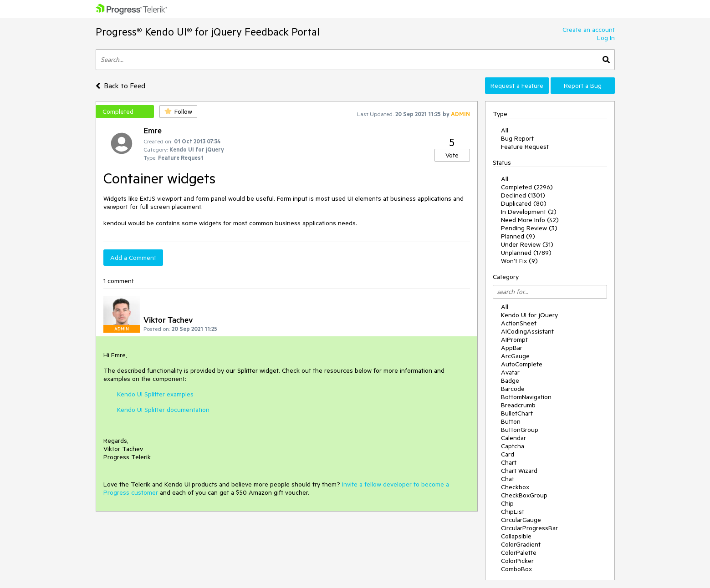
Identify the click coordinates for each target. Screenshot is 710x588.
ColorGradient (521, 544)
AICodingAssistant (527, 331)
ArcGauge (515, 356)
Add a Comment (133, 258)
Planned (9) (518, 236)
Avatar (510, 372)
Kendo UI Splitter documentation (163, 410)
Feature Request (525, 147)
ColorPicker (517, 561)
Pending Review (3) (529, 228)
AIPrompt (514, 340)
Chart (509, 462)
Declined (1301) (523, 195)
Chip (507, 503)
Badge (510, 380)
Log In (606, 38)
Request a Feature (517, 86)
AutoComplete (522, 364)
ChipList (513, 512)
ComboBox (516, 569)
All (505, 130)
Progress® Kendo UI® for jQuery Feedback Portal (208, 32)
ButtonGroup (520, 430)
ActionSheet (519, 323)
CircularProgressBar (529, 528)
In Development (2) (529, 212)
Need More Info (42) (530, 220)
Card (508, 454)
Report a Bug (583, 86)
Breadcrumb (518, 405)
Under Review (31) (527, 244)
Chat (508, 479)
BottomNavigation (526, 397)
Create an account (589, 30)
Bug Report (517, 138)
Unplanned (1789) (526, 253)
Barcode (513, 389)
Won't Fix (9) (519, 261)
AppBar (512, 348)
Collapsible (516, 536)
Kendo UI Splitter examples (155, 394)
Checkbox (515, 487)
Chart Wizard (519, 471)
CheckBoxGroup (524, 495)
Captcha (513, 446)
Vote (452, 155)
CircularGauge (521, 520)
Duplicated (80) (524, 203)
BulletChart (517, 413)
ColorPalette (519, 553)
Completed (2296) (527, 187)
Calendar (513, 438)
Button (511, 421)
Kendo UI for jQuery (529, 315)
